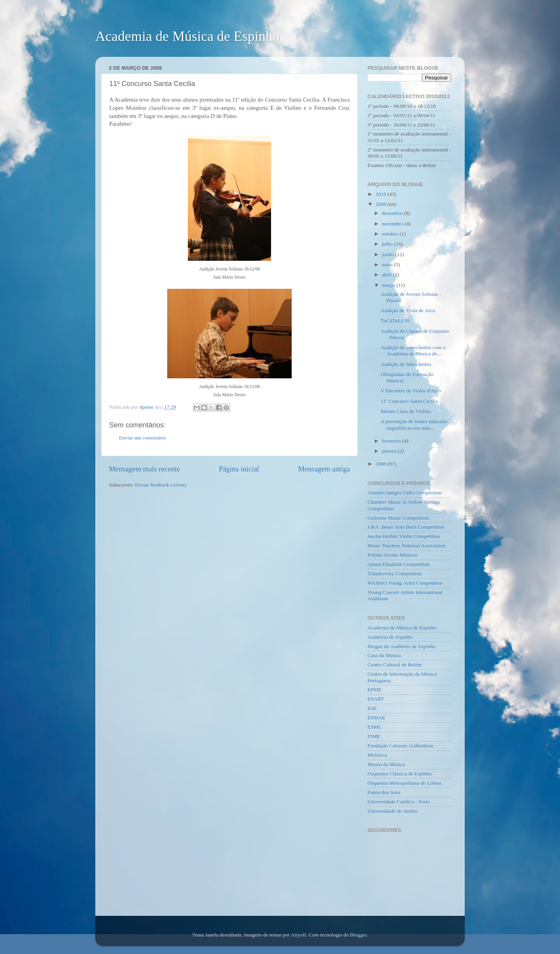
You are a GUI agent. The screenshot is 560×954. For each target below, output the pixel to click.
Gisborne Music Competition (398, 518)
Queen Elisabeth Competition (399, 564)
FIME (374, 736)
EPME (374, 690)
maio (388, 264)
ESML (374, 727)
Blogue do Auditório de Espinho (402, 646)
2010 (381, 194)
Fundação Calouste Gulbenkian (400, 746)
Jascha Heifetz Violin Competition (404, 536)
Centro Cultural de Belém (395, 665)
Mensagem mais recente (144, 469)
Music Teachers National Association (407, 546)
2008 (381, 464)
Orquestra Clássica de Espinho (400, 774)
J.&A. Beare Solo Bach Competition (406, 527)
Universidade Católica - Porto (399, 802)
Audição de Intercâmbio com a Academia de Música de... (413, 351)
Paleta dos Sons (384, 792)
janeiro (390, 451)
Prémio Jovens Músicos (392, 555)
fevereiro (392, 441)
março (389, 285)
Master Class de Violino (406, 411)
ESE (372, 708)
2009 (381, 204)
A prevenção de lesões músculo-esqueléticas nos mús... (415, 424)
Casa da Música (384, 655)
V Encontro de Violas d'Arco (411, 391)
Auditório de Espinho (390, 637)
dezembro (393, 213)
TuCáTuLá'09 (395, 321)
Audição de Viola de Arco (408, 310)
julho (388, 244)
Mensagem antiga (324, 469)
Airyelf (298, 935)
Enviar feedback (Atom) (160, 485)
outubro (391, 234)
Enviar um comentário (143, 438)
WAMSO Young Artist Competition (405, 583)
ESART (376, 699)
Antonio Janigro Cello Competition (405, 493)
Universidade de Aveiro (392, 811)
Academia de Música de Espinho (187, 36)
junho (388, 254)
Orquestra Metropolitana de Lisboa (404, 783)
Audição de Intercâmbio (406, 364)
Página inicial (239, 469)
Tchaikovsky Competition (395, 574)
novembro (393, 224)
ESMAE (376, 718)
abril (387, 275)
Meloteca (377, 755)
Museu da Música (386, 764)
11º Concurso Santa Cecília (409, 401)
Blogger (358, 935)
